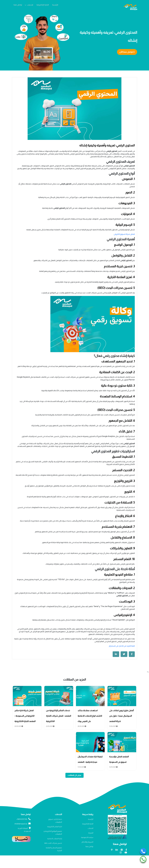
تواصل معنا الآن (127, 52)
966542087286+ (24, 819)
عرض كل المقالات (74, 775)
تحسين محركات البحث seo (53, 843)
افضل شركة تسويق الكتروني (124, 234)
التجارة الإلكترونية (43, 5)
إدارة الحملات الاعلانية (55, 839)
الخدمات (30, 5)
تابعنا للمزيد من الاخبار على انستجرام (122, 646)
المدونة (91, 833)
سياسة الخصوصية (87, 837)
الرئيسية (55, 5)
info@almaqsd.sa (23, 824)
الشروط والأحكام (87, 842)
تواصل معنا (18, 5)
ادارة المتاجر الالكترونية (55, 827)
